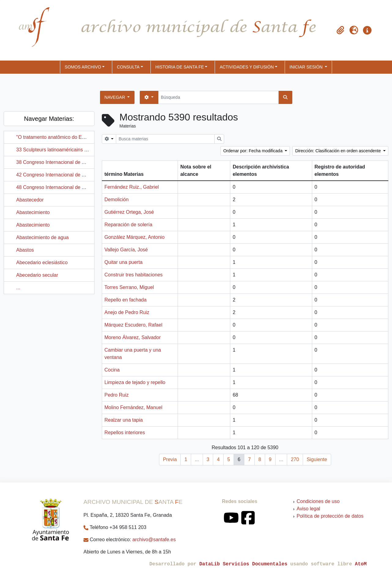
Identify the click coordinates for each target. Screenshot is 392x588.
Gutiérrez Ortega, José (129, 212)
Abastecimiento (33, 212)
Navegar (115, 97)
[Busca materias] (165, 139)
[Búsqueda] (218, 97)
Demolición (117, 200)
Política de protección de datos (330, 516)
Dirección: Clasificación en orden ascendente (338, 151)
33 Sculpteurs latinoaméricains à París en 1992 (67, 150)
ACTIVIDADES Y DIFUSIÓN (247, 67)
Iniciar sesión (307, 67)
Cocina (112, 370)
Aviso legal (308, 509)
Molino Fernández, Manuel (133, 407)
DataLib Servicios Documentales (243, 564)
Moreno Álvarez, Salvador (133, 337)
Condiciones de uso (318, 501)
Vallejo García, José (126, 250)
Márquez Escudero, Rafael (133, 325)
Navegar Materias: (49, 119)
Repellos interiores (125, 433)
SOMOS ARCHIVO (83, 67)
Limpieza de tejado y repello (135, 382)
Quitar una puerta (124, 262)
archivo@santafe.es (154, 540)
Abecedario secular (37, 275)
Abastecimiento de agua (43, 237)
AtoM (361, 564)
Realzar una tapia (124, 420)
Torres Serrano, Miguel (129, 287)
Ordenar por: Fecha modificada (253, 151)
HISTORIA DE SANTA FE (180, 67)
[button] (340, 30)
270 (295, 459)
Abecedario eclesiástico (42, 263)
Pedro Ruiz (117, 395)
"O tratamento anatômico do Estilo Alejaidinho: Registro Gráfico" (86, 137)
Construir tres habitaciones (134, 275)
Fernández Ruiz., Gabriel (132, 187)
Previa (170, 459)
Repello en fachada (126, 300)
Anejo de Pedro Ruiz (127, 312)
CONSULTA (128, 67)
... (18, 288)
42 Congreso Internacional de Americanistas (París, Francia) (82, 175)
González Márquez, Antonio (135, 237)
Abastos (25, 250)
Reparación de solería (129, 225)
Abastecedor (30, 200)
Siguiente (317, 459)
